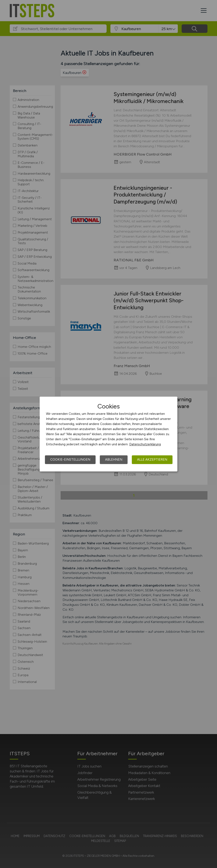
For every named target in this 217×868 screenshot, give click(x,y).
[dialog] (108, 434)
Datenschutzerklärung (145, 444)
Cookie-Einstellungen (70, 460)
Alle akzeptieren (152, 460)
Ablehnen (114, 460)
